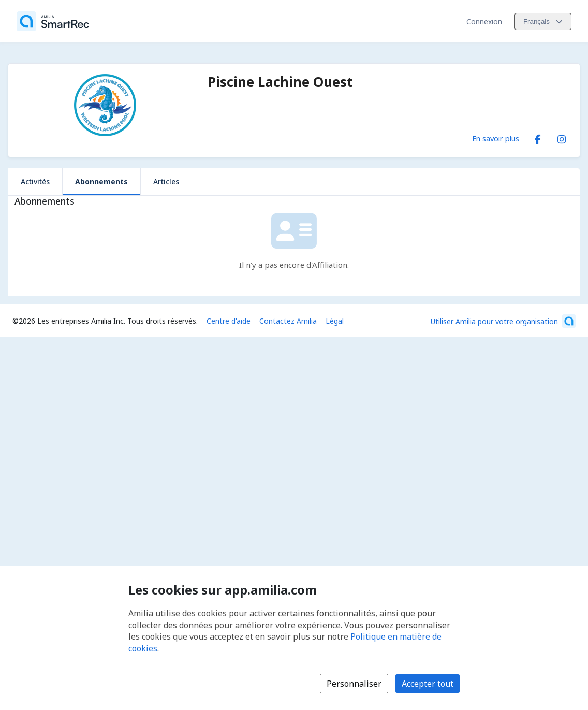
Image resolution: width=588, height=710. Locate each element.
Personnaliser (354, 684)
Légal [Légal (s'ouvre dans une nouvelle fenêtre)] (335, 321)
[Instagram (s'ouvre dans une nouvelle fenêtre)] (562, 137)
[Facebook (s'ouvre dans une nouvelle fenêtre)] (538, 137)
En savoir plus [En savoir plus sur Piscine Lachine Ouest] (496, 138)
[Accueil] (53, 21)
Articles (166, 182)
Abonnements (101, 182)
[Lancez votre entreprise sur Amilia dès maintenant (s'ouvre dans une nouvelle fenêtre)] (503, 321)
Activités (35, 182)
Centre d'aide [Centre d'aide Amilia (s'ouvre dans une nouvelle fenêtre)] (229, 321)
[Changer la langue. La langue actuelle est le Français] (543, 21)
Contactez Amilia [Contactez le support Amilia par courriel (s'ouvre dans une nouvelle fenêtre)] (288, 321)
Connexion (484, 21)
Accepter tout (428, 684)
